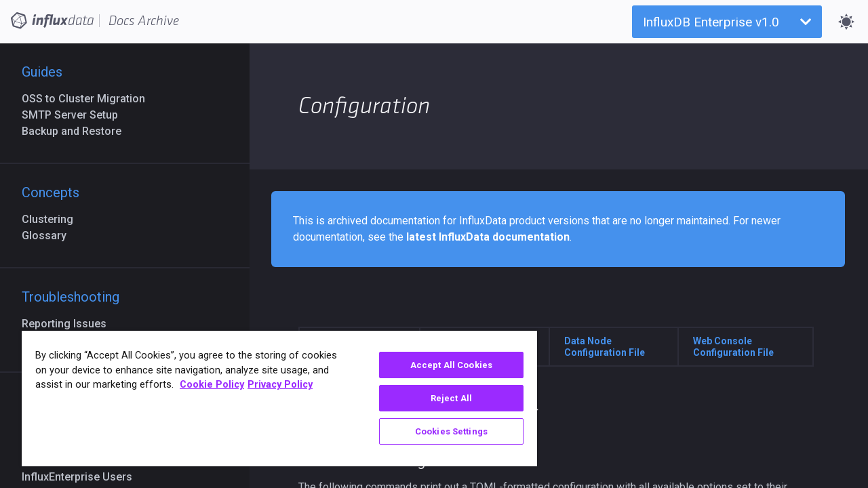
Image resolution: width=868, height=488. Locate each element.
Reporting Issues (70, 324)
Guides (42, 72)
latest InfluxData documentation (488, 237)
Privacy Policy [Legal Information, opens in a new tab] (280, 385)
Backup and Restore (77, 131)
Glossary (50, 236)
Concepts (51, 192)
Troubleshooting (71, 297)
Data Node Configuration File (605, 347)
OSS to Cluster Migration (89, 99)
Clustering (53, 219)
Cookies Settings (441, 431)
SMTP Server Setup (75, 115)
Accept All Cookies (441, 365)
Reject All (441, 398)
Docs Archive (144, 21)
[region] (273, 399)
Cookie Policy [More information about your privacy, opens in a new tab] (212, 385)
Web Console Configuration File (733, 347)
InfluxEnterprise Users (82, 477)
